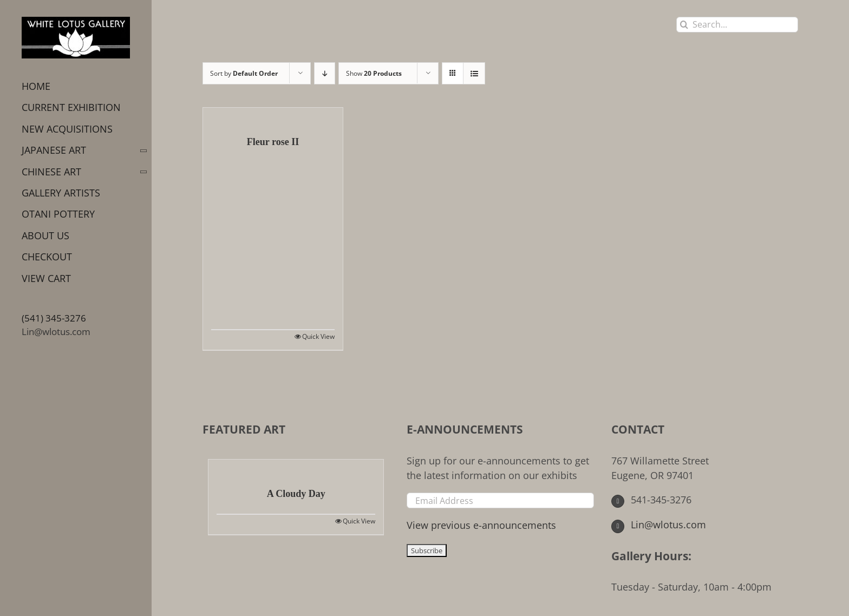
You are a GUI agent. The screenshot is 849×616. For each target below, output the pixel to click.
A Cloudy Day (296, 494)
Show (374, 73)
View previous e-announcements (481, 525)
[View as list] (474, 73)
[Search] (684, 25)
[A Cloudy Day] (296, 468)
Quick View (318, 336)
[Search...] (737, 25)
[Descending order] (325, 73)
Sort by (244, 73)
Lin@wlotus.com (56, 332)
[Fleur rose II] (273, 116)
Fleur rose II (273, 142)
